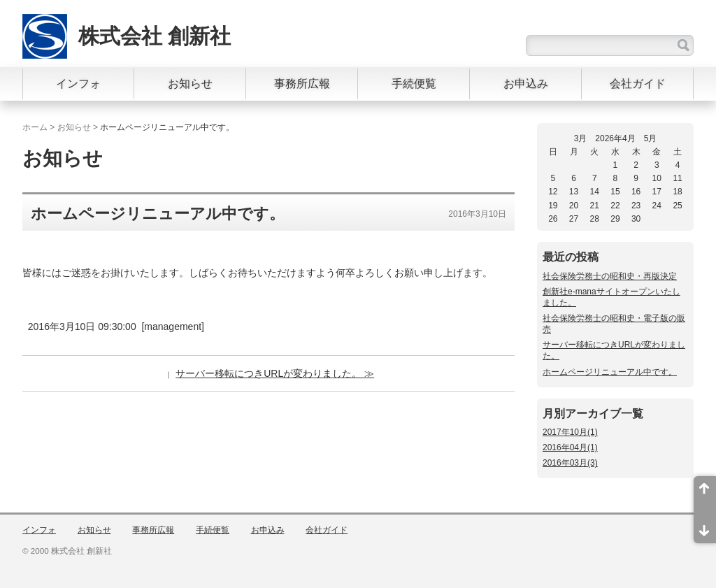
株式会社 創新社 (155, 36)
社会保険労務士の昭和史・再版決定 (610, 276)
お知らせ (190, 84)
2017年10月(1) (570, 432)
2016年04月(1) (570, 447)
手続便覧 (414, 84)
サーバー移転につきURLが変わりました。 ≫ (275, 373)
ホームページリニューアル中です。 (610, 372)
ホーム (35, 127)
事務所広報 (302, 84)
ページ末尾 (705, 526)
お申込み (526, 84)
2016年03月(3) (570, 463)
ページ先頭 (705, 493)
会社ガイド (638, 84)
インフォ (78, 84)
